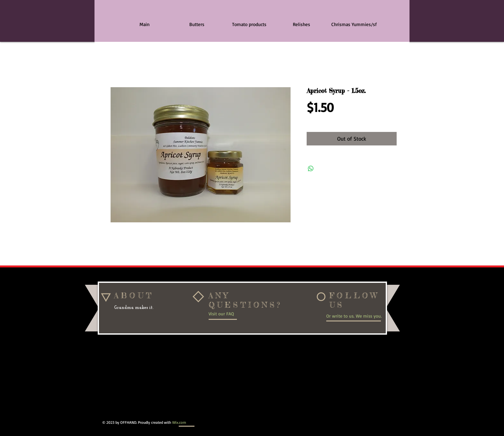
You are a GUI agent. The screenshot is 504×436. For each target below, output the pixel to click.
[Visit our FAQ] (230, 314)
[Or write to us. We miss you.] (356, 316)
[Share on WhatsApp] (311, 169)
